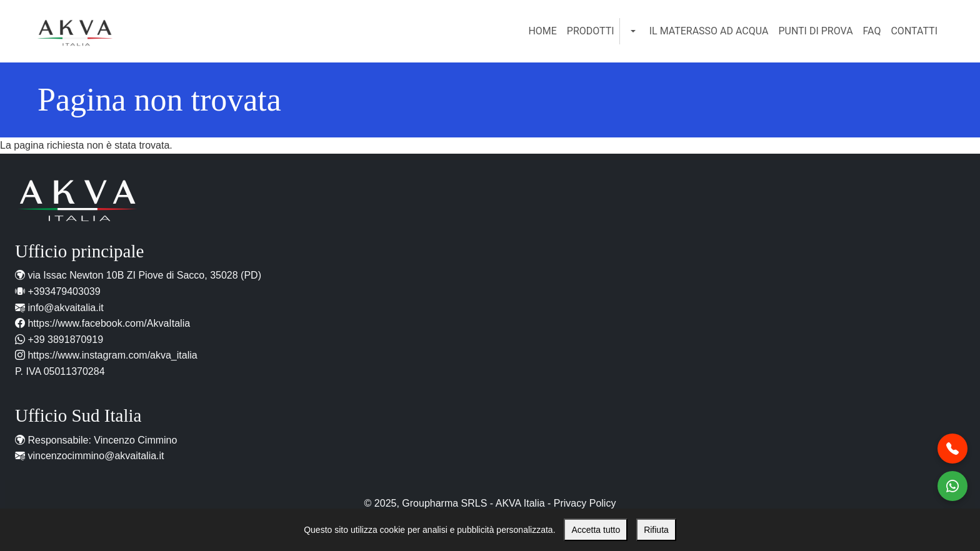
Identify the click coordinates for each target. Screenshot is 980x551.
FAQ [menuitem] (872, 31)
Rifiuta (656, 530)
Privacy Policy (585, 503)
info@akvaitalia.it (65, 308)
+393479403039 (64, 291)
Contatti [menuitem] (914, 31)
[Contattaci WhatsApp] (952, 486)
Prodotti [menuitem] (591, 31)
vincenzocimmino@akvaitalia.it (96, 456)
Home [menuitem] (542, 31)
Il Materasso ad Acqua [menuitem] (709, 31)
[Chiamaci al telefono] (952, 449)
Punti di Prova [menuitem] (815, 31)
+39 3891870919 (65, 340)
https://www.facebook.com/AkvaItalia (109, 323)
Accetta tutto (596, 530)
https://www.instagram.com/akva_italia (112, 355)
